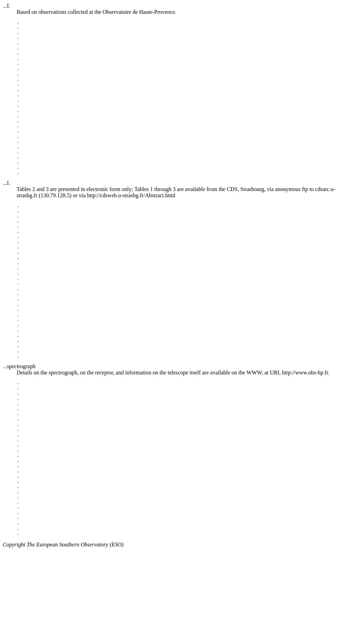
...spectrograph (19, 429)
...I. (6, 6)
